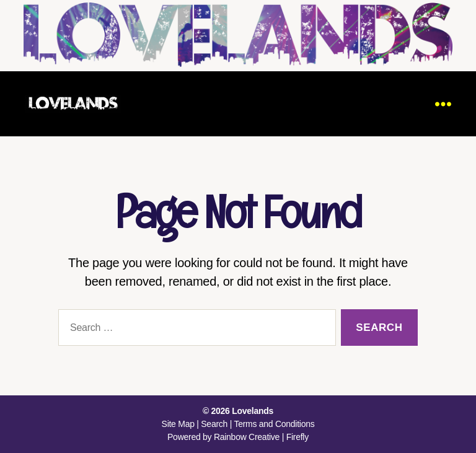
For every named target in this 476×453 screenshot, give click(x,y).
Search (214, 424)
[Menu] (443, 104)
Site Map (178, 424)
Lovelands (253, 411)
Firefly (297, 437)
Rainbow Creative (248, 437)
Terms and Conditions (274, 424)
